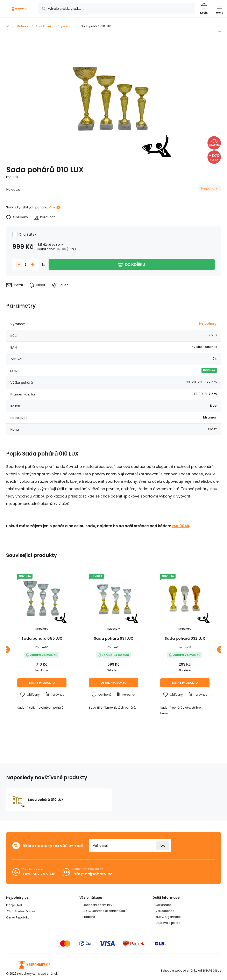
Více (52, 207)
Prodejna (89, 917)
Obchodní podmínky (97, 905)
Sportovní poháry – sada (55, 26)
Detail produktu (42, 683)
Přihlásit (163, 846)
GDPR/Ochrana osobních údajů (105, 911)
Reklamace (164, 905)
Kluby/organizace (168, 917)
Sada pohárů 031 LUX (113, 639)
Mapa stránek (48, 974)
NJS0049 (181, 526)
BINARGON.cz (212, 970)
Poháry (23, 26)
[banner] (19, 9)
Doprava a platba (168, 923)
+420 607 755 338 (39, 874)
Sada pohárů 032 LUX (185, 639)
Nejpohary (209, 188)
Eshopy (166, 970)
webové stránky (186, 970)
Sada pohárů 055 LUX (42, 639)
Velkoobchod (165, 911)
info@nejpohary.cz (92, 874)
